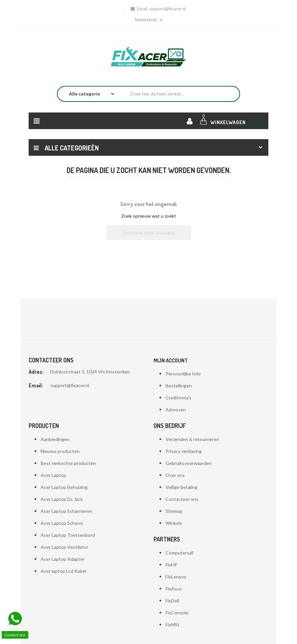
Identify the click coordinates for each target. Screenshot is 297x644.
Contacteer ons (182, 499)
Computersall (179, 553)
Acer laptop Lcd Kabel (63, 571)
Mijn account (171, 360)
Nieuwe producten (60, 451)
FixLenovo (176, 577)
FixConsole (177, 613)
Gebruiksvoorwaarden (189, 463)
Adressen (176, 410)
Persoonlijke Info (183, 374)
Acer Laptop (53, 475)
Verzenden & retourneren (192, 439)
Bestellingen (179, 386)
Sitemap (174, 511)
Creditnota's (178, 398)
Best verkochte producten (68, 463)
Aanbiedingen (55, 439)
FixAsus (174, 589)
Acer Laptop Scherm (62, 523)
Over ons (175, 475)
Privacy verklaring (184, 451)
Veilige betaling (181, 487)
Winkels (174, 523)
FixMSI (172, 625)
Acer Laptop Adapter (63, 559)
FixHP (171, 565)
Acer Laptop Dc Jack (62, 499)
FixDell (172, 601)
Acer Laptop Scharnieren (66, 511)
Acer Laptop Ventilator (64, 547)
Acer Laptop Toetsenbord (68, 535)
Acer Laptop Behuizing (64, 487)
